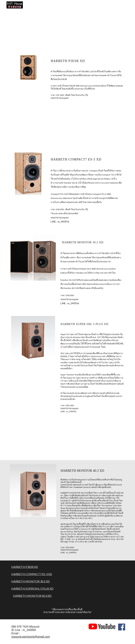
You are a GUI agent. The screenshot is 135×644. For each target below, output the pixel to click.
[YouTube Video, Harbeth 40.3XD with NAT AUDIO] (97, 440)
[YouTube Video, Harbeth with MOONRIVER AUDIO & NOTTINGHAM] (38, 440)
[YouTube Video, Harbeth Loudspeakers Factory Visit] (38, 29)
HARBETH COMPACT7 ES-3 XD (32, 574)
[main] (87, 60)
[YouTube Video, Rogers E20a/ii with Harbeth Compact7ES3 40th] (97, 127)
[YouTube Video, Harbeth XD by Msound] (97, 29)
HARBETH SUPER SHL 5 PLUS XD (32, 588)
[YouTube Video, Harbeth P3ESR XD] (38, 127)
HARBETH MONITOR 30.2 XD (30, 581)
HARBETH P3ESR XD (25, 567)
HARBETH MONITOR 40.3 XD (32, 596)
